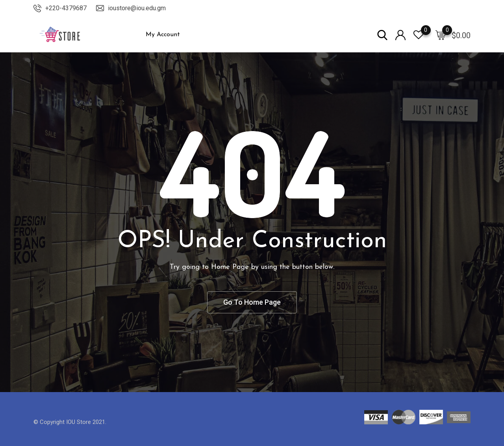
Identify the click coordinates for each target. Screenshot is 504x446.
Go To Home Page (252, 302)
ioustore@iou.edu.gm (137, 8)
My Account (163, 35)
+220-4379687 (66, 8)
